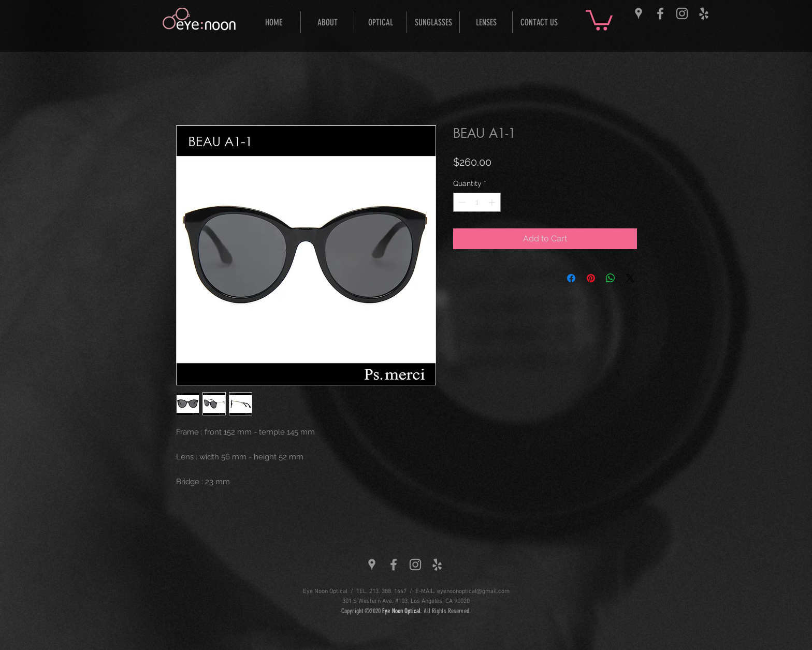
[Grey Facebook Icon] (660, 13)
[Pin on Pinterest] (591, 278)
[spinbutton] (477, 202)
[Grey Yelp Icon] (704, 13)
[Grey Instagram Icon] (682, 13)
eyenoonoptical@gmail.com (473, 591)
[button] (599, 19)
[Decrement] (461, 202)
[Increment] (493, 202)
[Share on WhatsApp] (611, 278)
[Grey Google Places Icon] (639, 13)
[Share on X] (630, 278)
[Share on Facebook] (571, 278)
